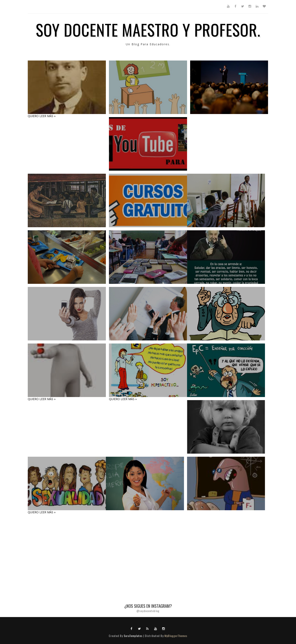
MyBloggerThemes (176, 636)
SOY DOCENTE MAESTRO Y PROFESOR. (148, 29)
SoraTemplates (133, 636)
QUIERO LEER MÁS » (42, 116)
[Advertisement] (123, 552)
